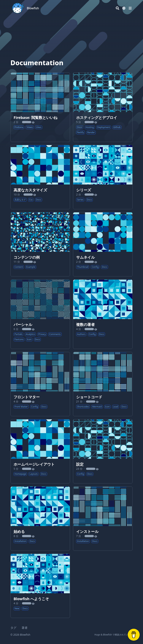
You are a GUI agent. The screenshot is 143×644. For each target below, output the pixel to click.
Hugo (97, 635)
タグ (13, 628)
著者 (25, 628)
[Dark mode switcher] (124, 8)
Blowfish (33, 8)
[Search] (117, 8)
